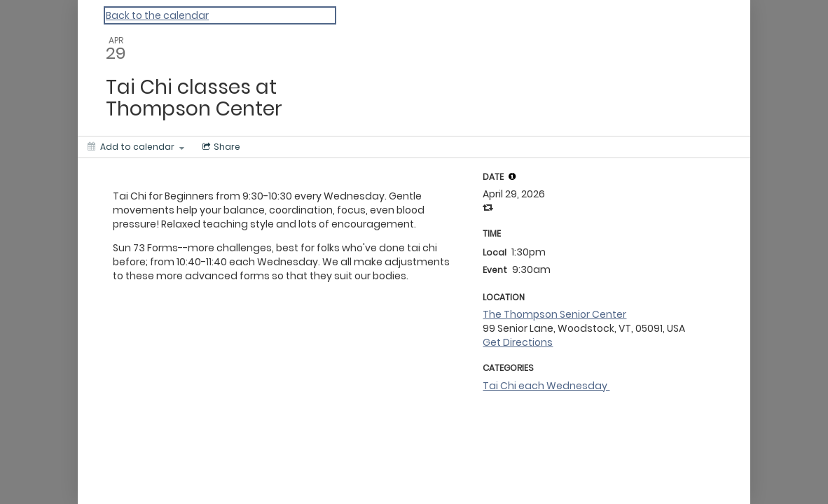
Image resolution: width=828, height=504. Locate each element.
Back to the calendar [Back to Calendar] (157, 15)
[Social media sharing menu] (220, 147)
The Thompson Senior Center (554, 314)
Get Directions (518, 342)
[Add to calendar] (136, 147)
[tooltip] (512, 176)
